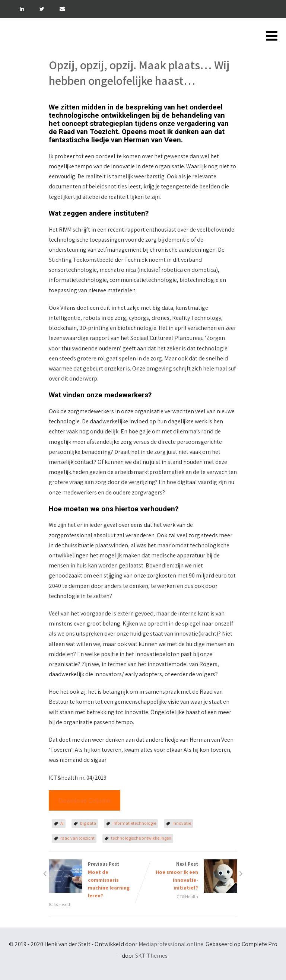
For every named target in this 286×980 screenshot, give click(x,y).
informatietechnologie (134, 823)
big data (88, 823)
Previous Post (96, 880)
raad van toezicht (77, 838)
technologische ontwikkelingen (141, 838)
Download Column (85, 800)
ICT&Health (60, 904)
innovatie (182, 823)
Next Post (190, 876)
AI (62, 823)
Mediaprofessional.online (171, 944)
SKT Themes (151, 956)
